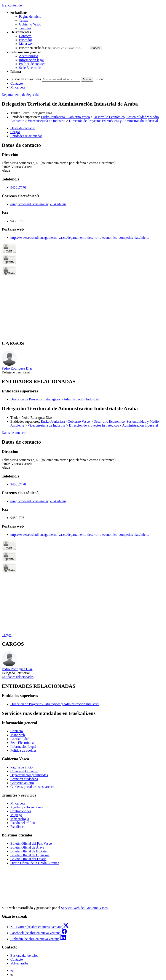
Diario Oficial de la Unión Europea (35, 863)
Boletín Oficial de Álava (27, 847)
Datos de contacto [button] (23, 128)
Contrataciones (21, 811)
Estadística (18, 827)
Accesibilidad (29, 56)
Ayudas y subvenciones (27, 807)
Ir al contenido (12, 5)
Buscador (26, 40)
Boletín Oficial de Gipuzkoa (30, 855)
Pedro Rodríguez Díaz (37, 113)
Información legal (31, 60)
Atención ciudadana (24, 779)
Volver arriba (19, 963)
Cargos (7, 635)
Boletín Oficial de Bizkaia (29, 851)
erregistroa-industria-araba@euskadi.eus (38, 204)
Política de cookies (32, 64)
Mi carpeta (18, 87)
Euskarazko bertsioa (24, 955)
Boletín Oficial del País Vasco (31, 843)
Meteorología (20, 819)
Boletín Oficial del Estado (28, 859)
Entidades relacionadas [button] (26, 136)
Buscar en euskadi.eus (34, 48)
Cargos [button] (15, 132)
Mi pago (16, 815)
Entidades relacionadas (18, 677)
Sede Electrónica (31, 68)
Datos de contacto (14, 433)
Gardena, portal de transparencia (33, 787)
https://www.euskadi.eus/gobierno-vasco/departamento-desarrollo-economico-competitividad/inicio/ (80, 238)
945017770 (18, 187)
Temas (24, 20)
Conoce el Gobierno (24, 771)
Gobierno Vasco (30, 24)
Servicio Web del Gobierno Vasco (84, 908)
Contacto (25, 36)
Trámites (25, 28)
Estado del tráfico (23, 823)
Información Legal (23, 747)
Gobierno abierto (22, 783)
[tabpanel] (83, 239)
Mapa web (26, 44)
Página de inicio (30, 17)
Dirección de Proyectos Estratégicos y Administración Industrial (113, 121)
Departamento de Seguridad (21, 95)
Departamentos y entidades (29, 775)
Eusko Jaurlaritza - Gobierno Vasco (65, 117)
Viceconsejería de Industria (46, 121)
